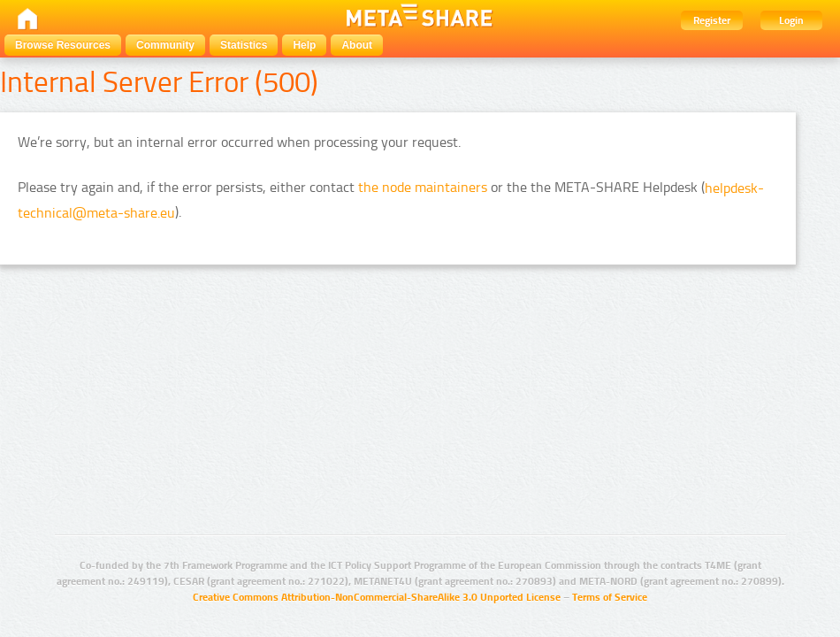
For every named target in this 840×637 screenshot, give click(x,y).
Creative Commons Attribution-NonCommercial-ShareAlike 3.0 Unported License (377, 597)
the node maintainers (423, 187)
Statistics (244, 45)
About (357, 45)
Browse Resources (63, 45)
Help (304, 45)
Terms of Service (610, 597)
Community (165, 45)
